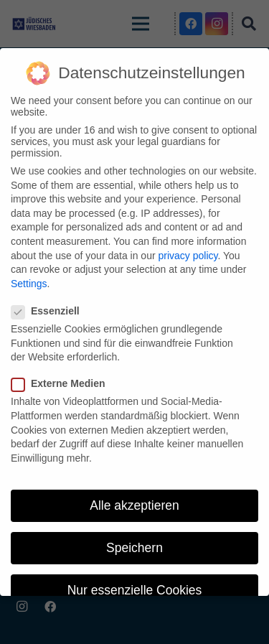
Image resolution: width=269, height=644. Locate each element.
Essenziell (50, 311)
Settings (29, 284)
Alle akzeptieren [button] (134, 505)
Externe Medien (62, 383)
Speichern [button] (134, 548)
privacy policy (188, 256)
